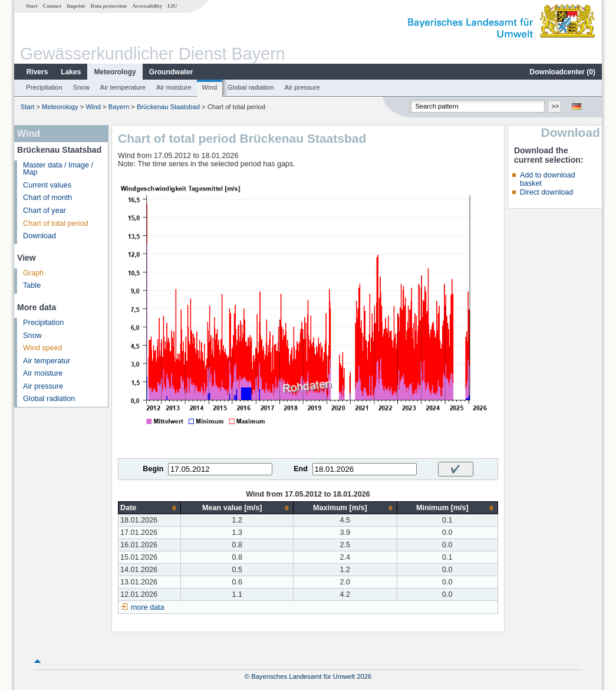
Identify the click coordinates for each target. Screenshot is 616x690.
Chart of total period (56, 224)
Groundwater (171, 72)
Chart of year (45, 211)
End (301, 469)
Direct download (546, 192)
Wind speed (43, 348)
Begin (153, 469)
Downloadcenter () (563, 72)
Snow (81, 87)
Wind (210, 87)
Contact (52, 6)
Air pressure (302, 87)
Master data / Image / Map (58, 169)
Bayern (119, 107)
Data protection (109, 6)
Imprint (76, 6)
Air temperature (123, 87)
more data (148, 607)
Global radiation (251, 87)
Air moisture (174, 87)
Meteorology (115, 72)
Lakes (71, 72)
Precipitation (44, 87)
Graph (33, 273)
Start (32, 6)
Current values (47, 185)
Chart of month (47, 198)
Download (39, 236)
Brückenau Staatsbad (168, 107)
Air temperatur (47, 361)
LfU (172, 6)
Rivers (37, 72)
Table (32, 285)
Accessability (147, 6)
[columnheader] (150, 508)
